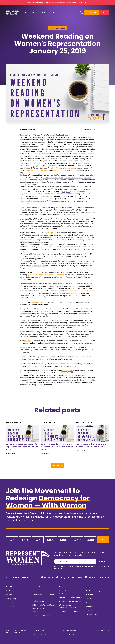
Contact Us (10, 607)
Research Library (39, 587)
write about (49, 155)
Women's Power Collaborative (71, 601)
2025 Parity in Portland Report (44, 605)
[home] (13, 13)
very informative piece (37, 272)
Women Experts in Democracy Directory (68, 606)
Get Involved (92, 13)
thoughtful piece (49, 239)
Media (88, 587)
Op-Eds (89, 599)
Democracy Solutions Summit (70, 597)
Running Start (67, 377)
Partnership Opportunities (69, 611)
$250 (77, 540)
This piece (66, 198)
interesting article (37, 308)
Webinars (89, 607)
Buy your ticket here (81, 379)
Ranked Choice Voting (41, 601)
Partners (9, 595)
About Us (10, 587)
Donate (104, 13)
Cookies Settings (70, 630)
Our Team (10, 591)
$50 (25, 540)
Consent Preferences (101, 630)
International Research (41, 615)
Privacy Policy (39, 630)
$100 (51, 540)
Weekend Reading (93, 591)
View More (58, 466)
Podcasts (89, 595)
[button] (26, 13)
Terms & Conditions (42, 635)
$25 (12, 540)
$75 (38, 540)
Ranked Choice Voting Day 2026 (69, 592)
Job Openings (11, 599)
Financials (10, 603)
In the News (90, 610)
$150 (64, 540)
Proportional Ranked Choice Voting (43, 596)
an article (28, 347)
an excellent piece (30, 207)
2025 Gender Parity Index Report (42, 610)
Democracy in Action (94, 614)
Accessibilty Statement (72, 635)
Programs (63, 587)
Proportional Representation (43, 591)
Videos (88, 603)
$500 (90, 540)
